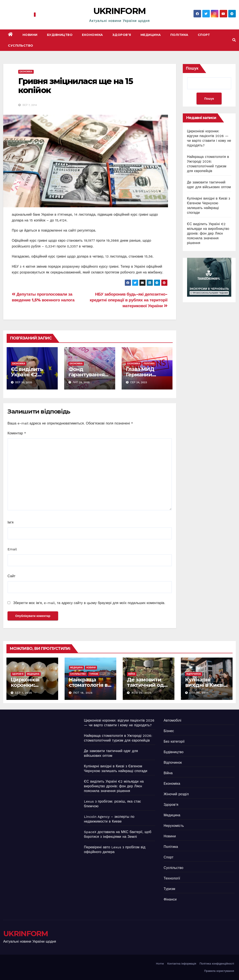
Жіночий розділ (176, 794)
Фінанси (170, 899)
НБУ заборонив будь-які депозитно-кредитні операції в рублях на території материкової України (129, 300)
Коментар (17, 433)
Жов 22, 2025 (141, 693)
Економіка (92, 35)
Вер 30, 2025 (199, 693)
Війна (132, 674)
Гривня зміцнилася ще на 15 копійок (76, 86)
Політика (179, 35)
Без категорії (174, 741)
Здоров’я (122, 35)
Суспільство (21, 46)
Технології (172, 878)
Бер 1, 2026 (24, 693)
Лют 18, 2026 (83, 693)
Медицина (151, 35)
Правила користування (219, 971)
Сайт (11, 576)
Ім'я (11, 522)
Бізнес (169, 731)
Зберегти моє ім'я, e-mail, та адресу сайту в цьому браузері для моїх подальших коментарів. (89, 603)
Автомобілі (172, 720)
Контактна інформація (182, 964)
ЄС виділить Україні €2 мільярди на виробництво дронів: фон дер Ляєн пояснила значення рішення (208, 233)
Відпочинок (194, 674)
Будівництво (60, 35)
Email (12, 549)
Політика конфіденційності (217, 964)
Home (160, 964)
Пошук (192, 68)
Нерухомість (174, 826)
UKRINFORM (120, 11)
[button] (234, 40)
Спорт (204, 35)
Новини (30, 35)
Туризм (94, 674)
